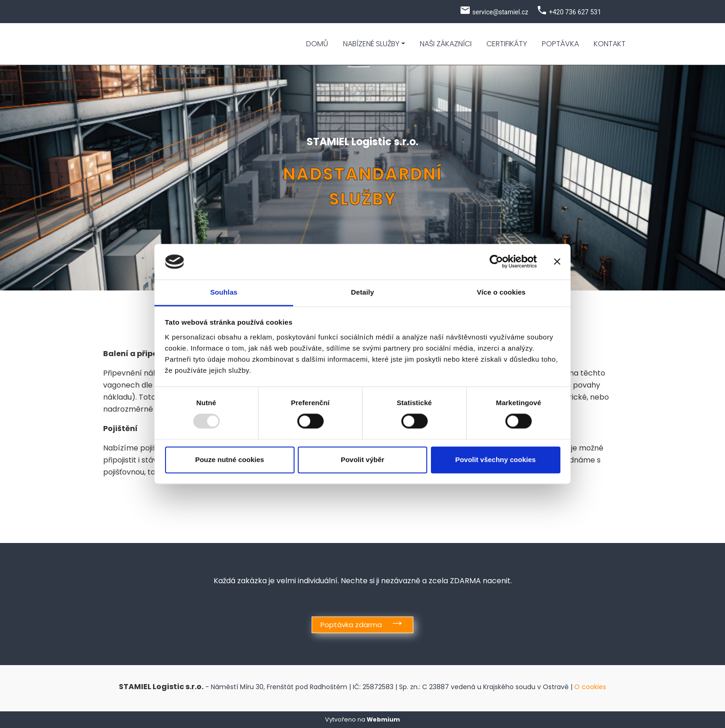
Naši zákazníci (446, 44)
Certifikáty (507, 44)
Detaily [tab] (362, 292)
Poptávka (560, 44)
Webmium (383, 719)
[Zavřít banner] (557, 262)
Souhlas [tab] (224, 292)
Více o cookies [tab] (501, 292)
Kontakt (610, 44)
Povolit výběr (362, 460)
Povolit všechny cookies (495, 460)
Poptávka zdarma (351, 625)
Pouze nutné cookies (230, 460)
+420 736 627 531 (575, 12)
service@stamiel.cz (500, 12)
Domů (317, 44)
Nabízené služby (371, 44)
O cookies (590, 687)
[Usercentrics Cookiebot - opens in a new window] (496, 262)
